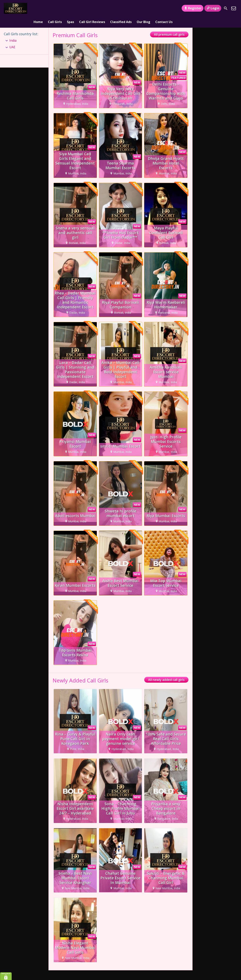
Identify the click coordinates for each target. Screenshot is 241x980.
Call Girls (55, 8)
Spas (70, 8)
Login (213, 8)
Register (192, 8)
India (13, 29)
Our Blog (143, 8)
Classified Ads (121, 8)
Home (38, 8)
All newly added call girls (166, 669)
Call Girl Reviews (92, 8)
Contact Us (164, 8)
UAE (12, 36)
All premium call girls (169, 23)
